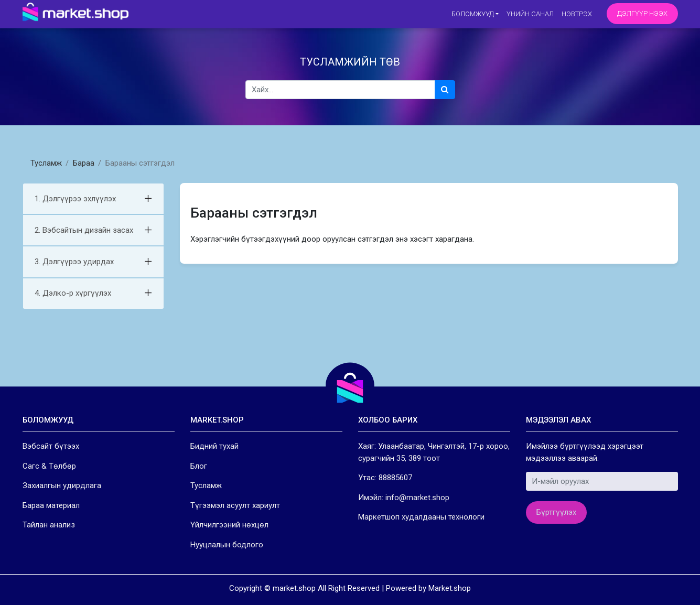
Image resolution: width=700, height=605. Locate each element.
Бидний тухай (214, 446)
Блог (199, 466)
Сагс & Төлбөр (49, 466)
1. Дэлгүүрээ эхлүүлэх (75, 199)
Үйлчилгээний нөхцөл (229, 525)
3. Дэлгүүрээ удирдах (74, 262)
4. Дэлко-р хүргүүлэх (73, 293)
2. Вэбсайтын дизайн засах (84, 230)
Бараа (84, 163)
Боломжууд (473, 14)
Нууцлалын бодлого (227, 545)
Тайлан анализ (49, 525)
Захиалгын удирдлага (62, 485)
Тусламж (46, 163)
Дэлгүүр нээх (642, 13)
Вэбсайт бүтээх (51, 446)
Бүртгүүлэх (556, 512)
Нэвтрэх (577, 14)
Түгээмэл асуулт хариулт (235, 505)
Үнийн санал (530, 14)
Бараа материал (51, 505)
